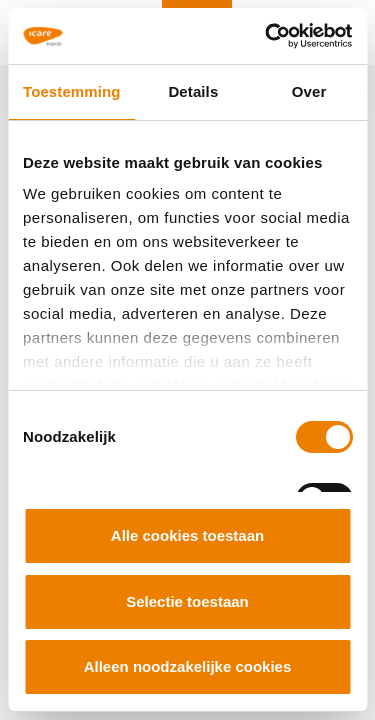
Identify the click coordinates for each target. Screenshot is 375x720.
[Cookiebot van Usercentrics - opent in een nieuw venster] (267, 36)
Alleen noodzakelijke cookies (188, 666)
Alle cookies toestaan (187, 535)
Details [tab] (193, 91)
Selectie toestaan (187, 601)
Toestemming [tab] (72, 91)
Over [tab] (309, 91)
